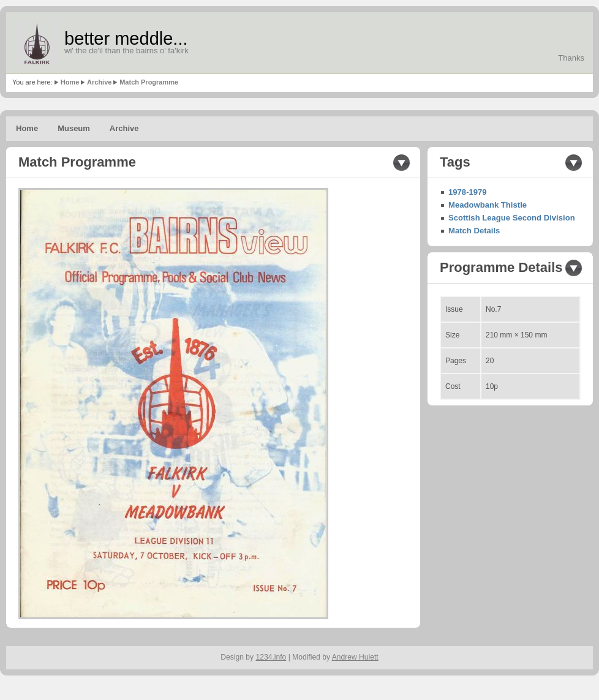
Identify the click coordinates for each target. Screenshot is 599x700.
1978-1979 (468, 192)
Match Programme (149, 82)
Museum (74, 128)
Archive (99, 82)
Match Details (474, 231)
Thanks (571, 58)
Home (70, 82)
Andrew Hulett (355, 657)
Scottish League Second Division (512, 218)
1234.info (271, 657)
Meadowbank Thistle (488, 205)
